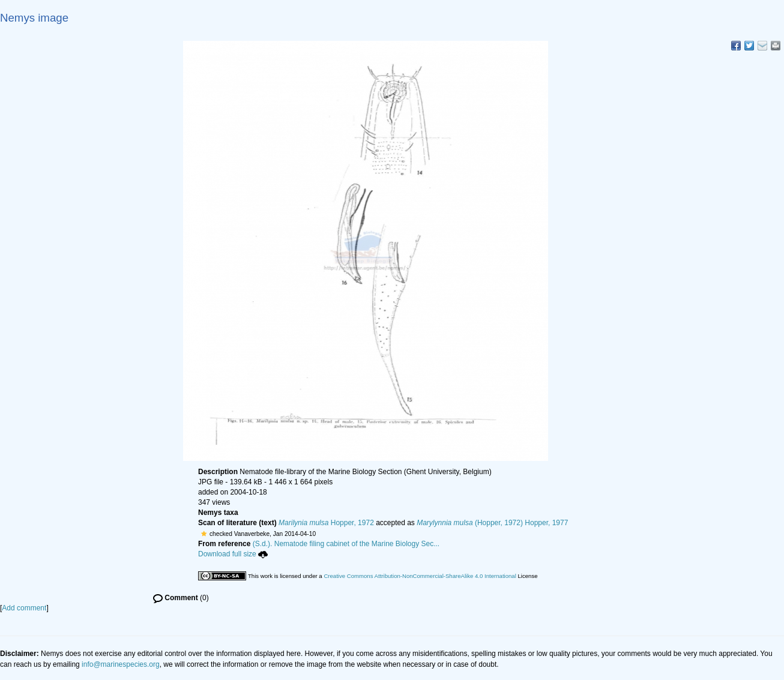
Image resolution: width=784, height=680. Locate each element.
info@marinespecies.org (121, 664)
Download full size (233, 554)
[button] (204, 534)
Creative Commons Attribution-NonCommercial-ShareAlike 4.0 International (420, 576)
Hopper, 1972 (326, 523)
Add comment (24, 608)
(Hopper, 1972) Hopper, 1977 (492, 523)
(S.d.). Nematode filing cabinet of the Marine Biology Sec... (346, 544)
